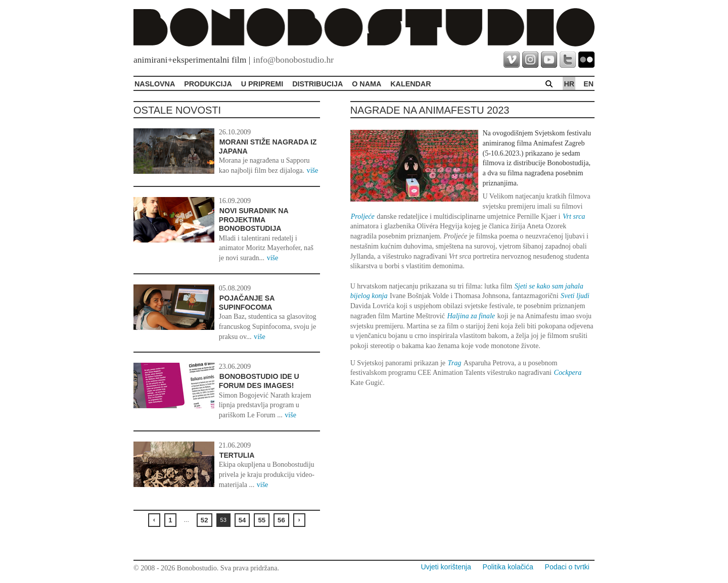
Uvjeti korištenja (446, 567)
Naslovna (155, 84)
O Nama (367, 84)
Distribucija (317, 84)
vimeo (512, 60)
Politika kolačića (508, 567)
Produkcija (208, 84)
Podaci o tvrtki (567, 567)
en (588, 84)
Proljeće (363, 216)
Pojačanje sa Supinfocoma (247, 303)
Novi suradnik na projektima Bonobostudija (254, 220)
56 (281, 520)
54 (242, 520)
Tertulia (237, 455)
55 (262, 520)
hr (569, 84)
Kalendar (411, 84)
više (313, 170)
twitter (568, 60)
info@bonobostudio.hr (293, 60)
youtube (549, 60)
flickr (586, 60)
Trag (455, 363)
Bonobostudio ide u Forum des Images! (259, 381)
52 (204, 520)
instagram (530, 60)
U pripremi (262, 84)
